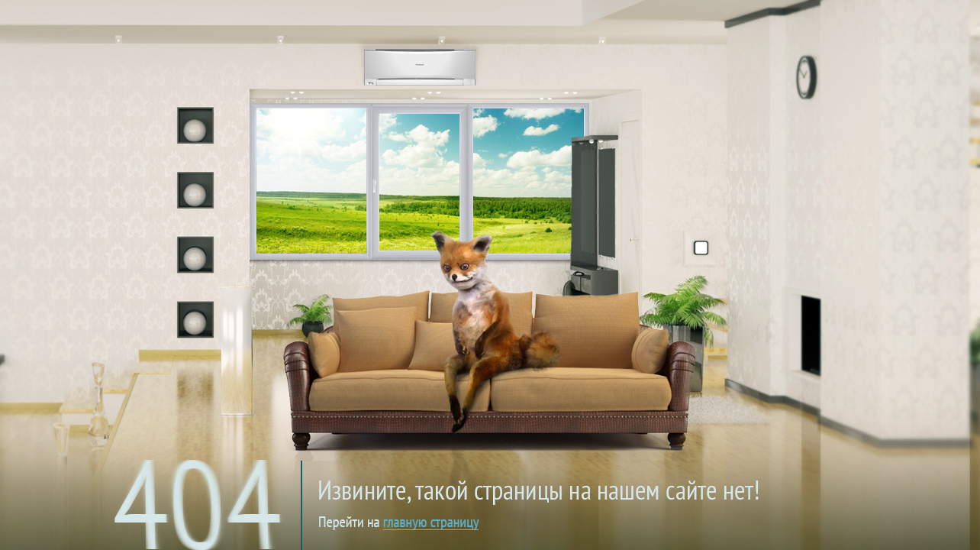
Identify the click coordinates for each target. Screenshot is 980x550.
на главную (500, 477)
